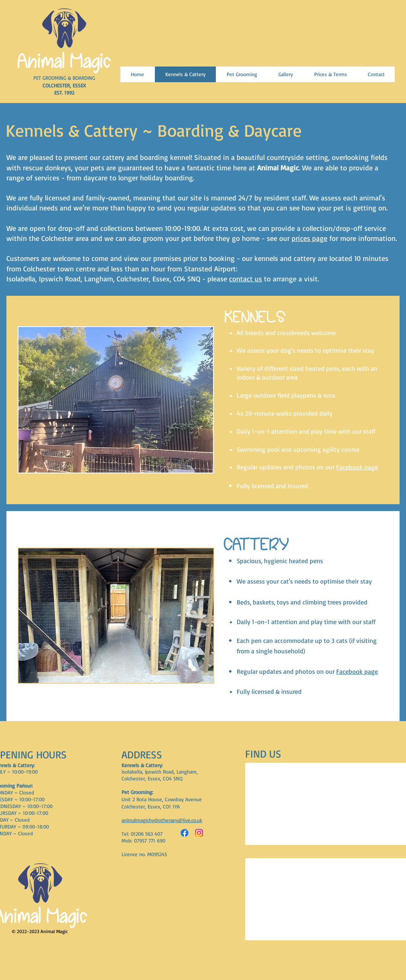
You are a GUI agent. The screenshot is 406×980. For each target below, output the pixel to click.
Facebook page (357, 467)
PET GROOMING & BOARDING (64, 78)
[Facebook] (185, 833)
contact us (246, 279)
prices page (310, 238)
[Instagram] (199, 833)
